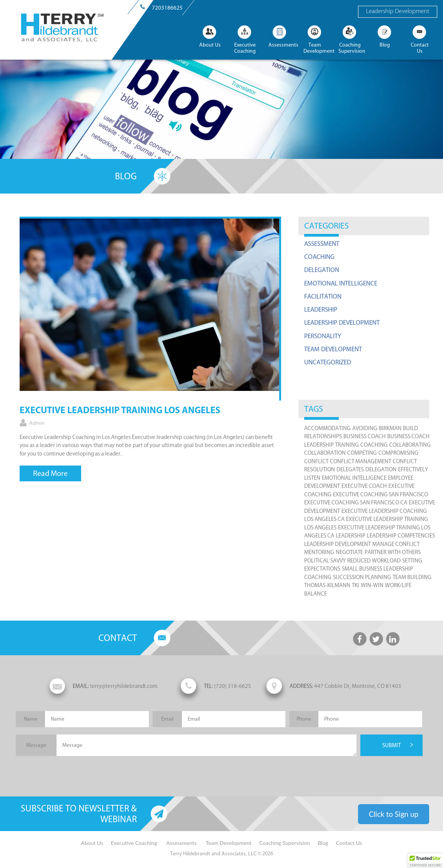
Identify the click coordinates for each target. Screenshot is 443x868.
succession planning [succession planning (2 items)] (362, 577)
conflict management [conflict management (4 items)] (361, 461)
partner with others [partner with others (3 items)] (393, 552)
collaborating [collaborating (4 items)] (410, 445)
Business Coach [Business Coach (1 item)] (365, 436)
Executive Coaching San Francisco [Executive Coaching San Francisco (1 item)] (381, 494)
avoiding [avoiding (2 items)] (365, 428)
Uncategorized (328, 362)
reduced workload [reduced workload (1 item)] (374, 561)
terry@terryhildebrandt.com (104, 686)
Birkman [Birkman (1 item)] (390, 428)
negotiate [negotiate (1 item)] (349, 552)
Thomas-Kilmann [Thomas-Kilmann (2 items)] (327, 585)
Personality (323, 336)
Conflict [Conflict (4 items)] (316, 461)
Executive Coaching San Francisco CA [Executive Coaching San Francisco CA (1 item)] (356, 502)
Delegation (322, 270)
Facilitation (323, 296)
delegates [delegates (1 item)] (350, 469)
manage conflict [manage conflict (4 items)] (396, 544)
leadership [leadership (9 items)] (351, 536)
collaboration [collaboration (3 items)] (325, 453)
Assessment (322, 244)
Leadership (321, 309)
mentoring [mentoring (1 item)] (319, 552)
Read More (50, 473)
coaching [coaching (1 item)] (374, 445)
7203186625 (167, 8)
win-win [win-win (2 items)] (372, 585)
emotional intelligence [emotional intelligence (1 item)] (354, 478)
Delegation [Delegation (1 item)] (381, 469)
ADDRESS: (301, 686)
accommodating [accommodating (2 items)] (327, 428)
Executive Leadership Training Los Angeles (120, 411)
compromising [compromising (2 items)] (398, 453)
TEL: (208, 686)
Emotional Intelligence (341, 283)
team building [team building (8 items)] (412, 577)
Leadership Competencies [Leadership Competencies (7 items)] (401, 536)
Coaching (319, 257)
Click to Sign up (394, 814)
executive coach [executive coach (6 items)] (364, 486)
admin (37, 423)
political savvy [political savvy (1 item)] (325, 561)
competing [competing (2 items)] (362, 453)
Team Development (333, 349)
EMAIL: (81, 686)
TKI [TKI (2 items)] (356, 585)
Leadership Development (398, 12)
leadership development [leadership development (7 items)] (337, 544)
